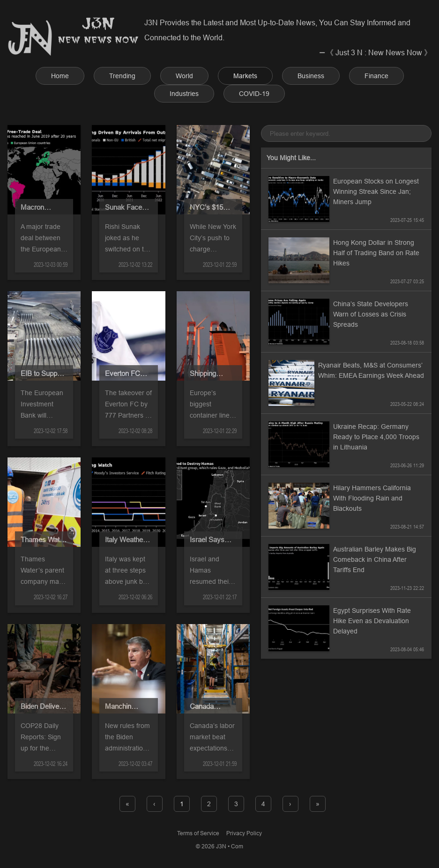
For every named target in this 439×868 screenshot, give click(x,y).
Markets (245, 76)
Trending (122, 76)
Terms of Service (198, 833)
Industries (184, 94)
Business (311, 76)
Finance (376, 76)
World (184, 76)
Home (60, 76)
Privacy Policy (244, 833)
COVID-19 (254, 94)
